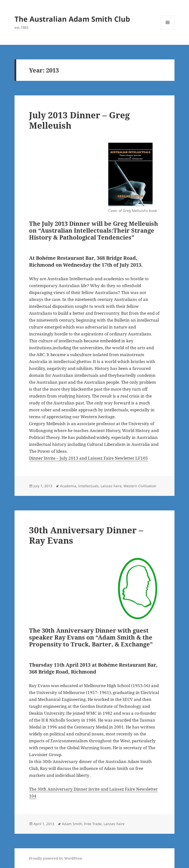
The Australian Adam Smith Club (72, 19)
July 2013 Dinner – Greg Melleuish (79, 120)
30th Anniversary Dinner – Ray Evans (86, 535)
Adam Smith (72, 824)
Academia (68, 486)
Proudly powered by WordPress (56, 858)
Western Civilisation (140, 486)
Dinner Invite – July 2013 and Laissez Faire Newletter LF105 (88, 458)
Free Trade (93, 824)
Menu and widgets (168, 29)
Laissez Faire (111, 486)
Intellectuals (88, 486)
